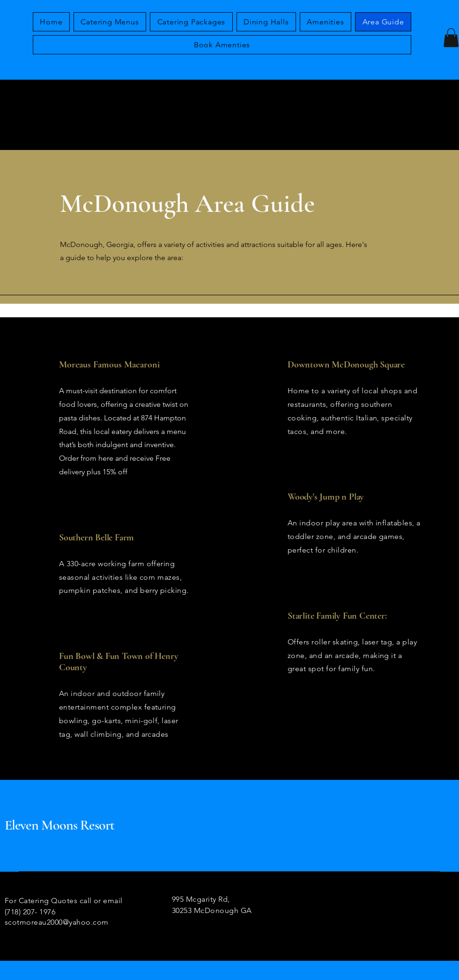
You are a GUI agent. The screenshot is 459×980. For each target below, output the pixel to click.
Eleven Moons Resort (59, 825)
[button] (451, 38)
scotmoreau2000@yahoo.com (57, 922)
